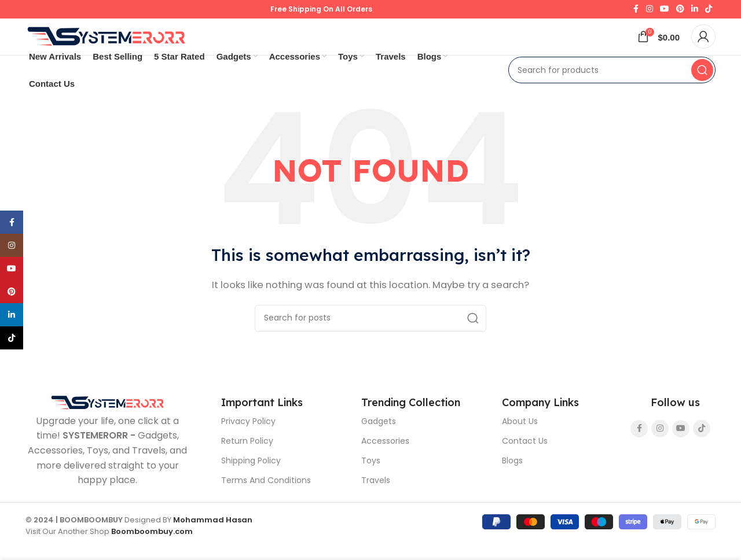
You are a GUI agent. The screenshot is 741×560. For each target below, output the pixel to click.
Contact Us (525, 461)
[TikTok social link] (709, 13)
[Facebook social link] (636, 13)
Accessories (385, 461)
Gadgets (379, 441)
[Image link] (108, 422)
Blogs (512, 481)
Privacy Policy (248, 441)
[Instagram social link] (650, 13)
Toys (371, 481)
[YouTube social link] (665, 13)
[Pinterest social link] (680, 13)
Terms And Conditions (266, 500)
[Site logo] (107, 50)
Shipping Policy (251, 481)
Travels (376, 500)
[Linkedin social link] (695, 13)
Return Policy (247, 461)
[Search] (612, 90)
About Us (520, 441)
